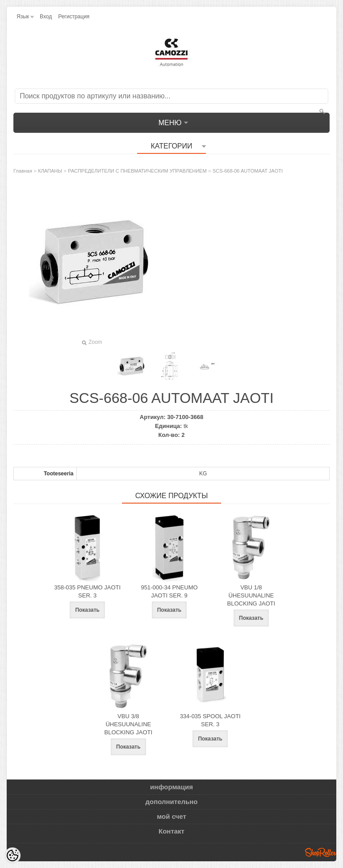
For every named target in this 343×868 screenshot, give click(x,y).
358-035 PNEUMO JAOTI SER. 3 (87, 591)
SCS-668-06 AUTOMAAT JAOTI (248, 171)
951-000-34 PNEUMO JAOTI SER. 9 (169, 591)
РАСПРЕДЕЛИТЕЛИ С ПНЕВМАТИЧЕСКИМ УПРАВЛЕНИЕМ (137, 171)
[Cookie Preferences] (13, 855)
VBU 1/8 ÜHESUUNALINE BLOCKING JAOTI (251, 595)
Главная (23, 171)
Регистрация (74, 17)
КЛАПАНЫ (50, 171)
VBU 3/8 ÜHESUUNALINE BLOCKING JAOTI (129, 724)
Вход (46, 17)
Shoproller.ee (321, 852)
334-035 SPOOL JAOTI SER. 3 (210, 720)
